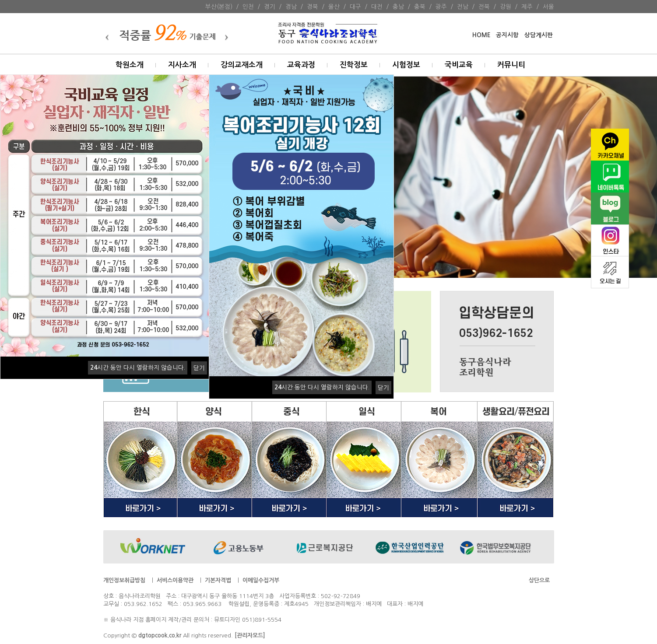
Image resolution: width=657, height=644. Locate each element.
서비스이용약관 (175, 580)
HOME (481, 35)
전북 (484, 7)
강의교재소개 (242, 65)
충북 (420, 7)
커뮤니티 (511, 65)
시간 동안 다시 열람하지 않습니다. (138, 367)
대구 (355, 7)
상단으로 (539, 580)
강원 (506, 7)
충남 (398, 7)
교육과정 (301, 65)
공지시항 (507, 35)
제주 (527, 7)
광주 (441, 7)
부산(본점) (219, 7)
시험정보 (406, 65)
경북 (313, 7)
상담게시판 (539, 35)
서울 (548, 7)
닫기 (199, 368)
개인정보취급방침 (124, 580)
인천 (248, 7)
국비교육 (459, 65)
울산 (334, 7)
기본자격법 (218, 580)
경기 (270, 7)
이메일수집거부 (261, 580)
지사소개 (182, 65)
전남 (463, 7)
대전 (377, 7)
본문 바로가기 (0, 0)
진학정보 (354, 65)
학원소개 (130, 65)
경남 (291, 7)
